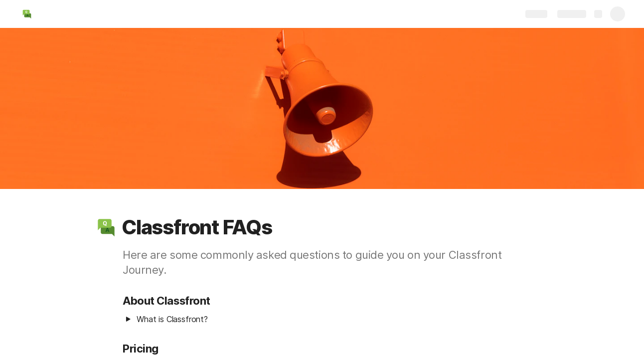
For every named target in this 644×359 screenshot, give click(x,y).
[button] (106, 227)
